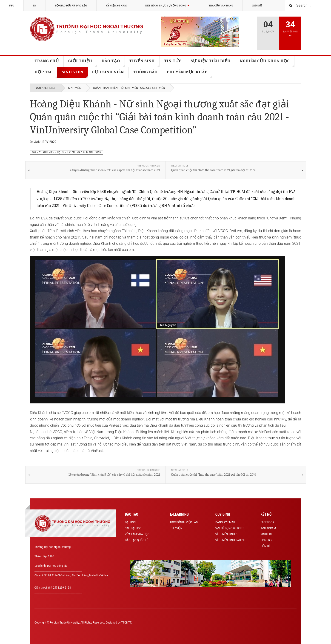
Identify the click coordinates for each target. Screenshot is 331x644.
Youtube (266, 534)
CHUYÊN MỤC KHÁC (190, 74)
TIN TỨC (173, 61)
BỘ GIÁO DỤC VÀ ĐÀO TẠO (71, 6)
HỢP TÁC (46, 74)
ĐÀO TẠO (113, 63)
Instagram (268, 528)
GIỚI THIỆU (83, 63)
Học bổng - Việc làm (184, 522)
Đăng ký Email (225, 522)
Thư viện (176, 528)
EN (35, 6)
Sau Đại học (133, 528)
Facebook (267, 522)
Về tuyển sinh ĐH (227, 534)
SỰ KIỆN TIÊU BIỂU (211, 61)
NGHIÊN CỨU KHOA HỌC (267, 63)
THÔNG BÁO (145, 72)
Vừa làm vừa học (137, 534)
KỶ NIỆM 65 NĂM (116, 6)
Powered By (276, 626)
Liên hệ (257, 6)
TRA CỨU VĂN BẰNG (221, 6)
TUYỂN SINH (144, 63)
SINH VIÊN (75, 74)
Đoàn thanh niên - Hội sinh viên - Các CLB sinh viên (129, 88)
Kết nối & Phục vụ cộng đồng (168, 6)
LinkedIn (266, 540)
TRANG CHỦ (47, 61)
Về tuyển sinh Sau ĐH (230, 540)
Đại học (130, 522)
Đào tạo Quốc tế (136, 540)
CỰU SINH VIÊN (108, 72)
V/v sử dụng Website (230, 528)
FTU (12, 6)
